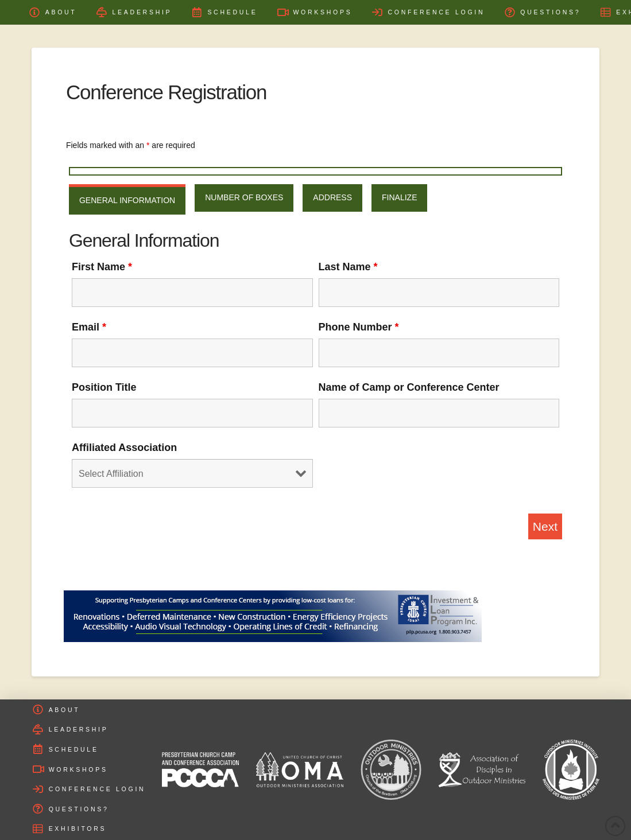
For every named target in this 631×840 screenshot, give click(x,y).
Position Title (104, 387)
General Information (127, 200)
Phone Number (359, 327)
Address (332, 197)
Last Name (348, 267)
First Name (102, 267)
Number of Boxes (244, 197)
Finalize (399, 197)
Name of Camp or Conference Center (409, 387)
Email (89, 327)
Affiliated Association (124, 448)
